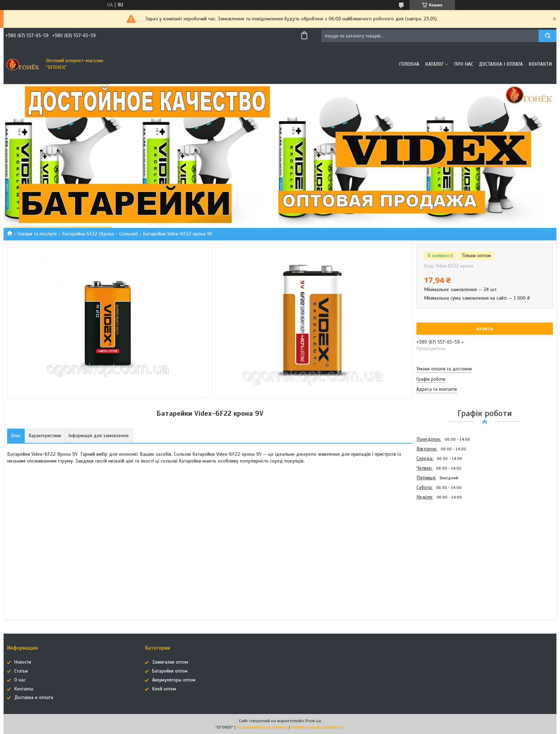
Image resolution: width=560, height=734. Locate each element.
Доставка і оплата (501, 64)
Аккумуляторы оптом (174, 680)
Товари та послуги (37, 234)
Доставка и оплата (34, 698)
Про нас (464, 64)
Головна (409, 64)
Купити (485, 329)
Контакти (540, 64)
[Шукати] (547, 36)
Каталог (434, 64)
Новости (23, 662)
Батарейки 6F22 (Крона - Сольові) (100, 234)
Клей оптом (164, 689)
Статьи (21, 671)
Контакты (24, 689)
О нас (20, 680)
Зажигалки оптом (170, 662)
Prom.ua (313, 721)
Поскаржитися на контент (262, 727)
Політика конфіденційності (318, 727)
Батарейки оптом (170, 671)
